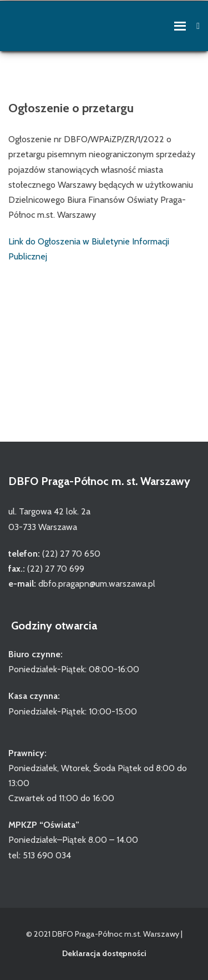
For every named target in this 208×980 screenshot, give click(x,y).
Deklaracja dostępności (104, 953)
